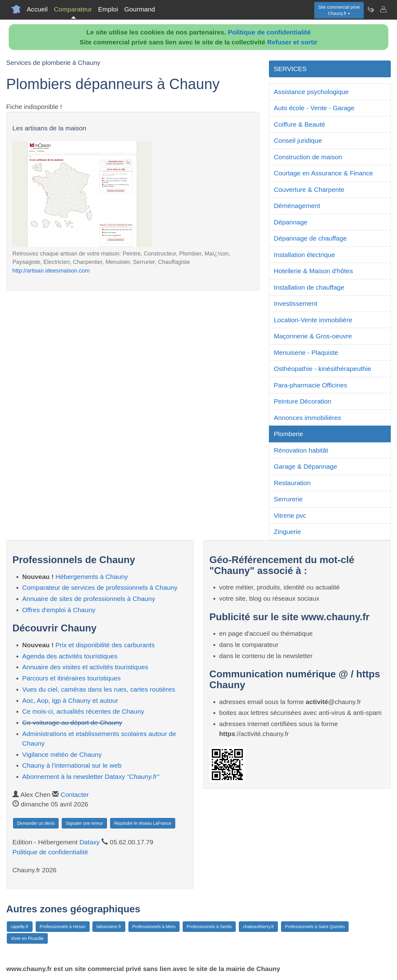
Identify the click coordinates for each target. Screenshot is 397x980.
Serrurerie (288, 499)
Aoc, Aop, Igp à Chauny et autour (70, 700)
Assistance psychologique (311, 92)
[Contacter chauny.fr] (383, 9)
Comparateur (73, 9)
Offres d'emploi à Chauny (59, 610)
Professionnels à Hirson (63, 927)
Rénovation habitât (301, 450)
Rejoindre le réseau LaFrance (143, 823)
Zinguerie (288, 532)
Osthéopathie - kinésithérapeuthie (323, 369)
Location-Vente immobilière (313, 320)
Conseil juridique (298, 140)
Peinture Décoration (303, 401)
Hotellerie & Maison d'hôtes (313, 271)
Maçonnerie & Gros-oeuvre (313, 336)
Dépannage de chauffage (310, 238)
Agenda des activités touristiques (70, 656)
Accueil (37, 9)
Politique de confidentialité (269, 32)
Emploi (108, 9)
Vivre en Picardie (27, 938)
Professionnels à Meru (154, 927)
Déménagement (297, 206)
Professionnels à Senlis (209, 927)
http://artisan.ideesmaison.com (51, 271)
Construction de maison (308, 157)
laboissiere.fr (109, 927)
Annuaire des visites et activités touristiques (85, 667)
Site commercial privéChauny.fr (339, 10)
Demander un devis (36, 823)
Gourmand (139, 9)
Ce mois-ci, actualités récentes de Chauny (83, 711)
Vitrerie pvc (290, 515)
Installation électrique (304, 255)
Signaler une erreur (84, 823)
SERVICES (290, 69)
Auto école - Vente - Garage (314, 108)
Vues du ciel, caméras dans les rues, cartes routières (99, 689)
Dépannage (291, 222)
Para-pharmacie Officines (311, 385)
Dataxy (89, 842)
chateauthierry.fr (258, 927)
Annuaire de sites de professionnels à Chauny (89, 599)
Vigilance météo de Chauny (62, 754)
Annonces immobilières (308, 418)
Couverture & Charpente (309, 190)
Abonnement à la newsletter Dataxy (91, 777)
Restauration (292, 483)
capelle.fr (20, 927)
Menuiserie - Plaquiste (306, 352)
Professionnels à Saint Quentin (315, 927)
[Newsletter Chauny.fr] (371, 9)
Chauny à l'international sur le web (72, 765)
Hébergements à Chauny (92, 577)
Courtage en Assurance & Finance (323, 173)
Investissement (296, 303)
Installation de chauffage (309, 287)
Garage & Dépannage (306, 466)
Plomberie (289, 434)
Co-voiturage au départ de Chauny (72, 723)
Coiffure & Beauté (299, 124)
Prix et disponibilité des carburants (105, 645)
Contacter (75, 795)
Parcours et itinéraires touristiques (71, 678)
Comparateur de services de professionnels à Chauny (100, 587)
